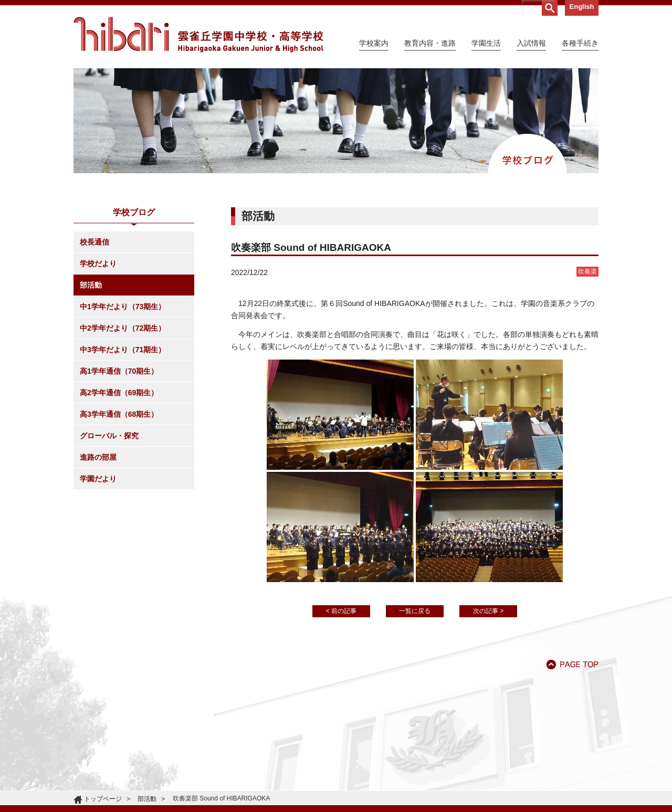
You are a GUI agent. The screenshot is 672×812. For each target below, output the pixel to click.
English (582, 7)
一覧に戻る (415, 611)
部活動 (91, 285)
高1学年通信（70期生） (119, 371)
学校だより (98, 263)
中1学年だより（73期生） (123, 307)
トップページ (103, 799)
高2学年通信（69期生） (119, 393)
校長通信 (94, 242)
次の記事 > (488, 611)
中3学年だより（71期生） (123, 350)
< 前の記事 (341, 611)
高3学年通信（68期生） (119, 414)
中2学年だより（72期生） (123, 328)
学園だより (98, 479)
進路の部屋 (98, 457)
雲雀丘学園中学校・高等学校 (198, 35)
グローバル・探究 (109, 436)
